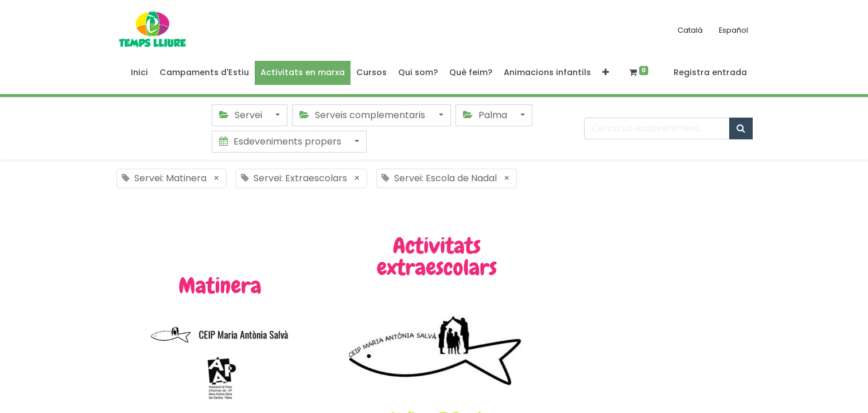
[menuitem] (139, 73)
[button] (606, 73)
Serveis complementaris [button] (363, 115)
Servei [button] (242, 115)
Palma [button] (486, 115)
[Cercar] (741, 128)
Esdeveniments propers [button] (281, 141)
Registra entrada (710, 72)
